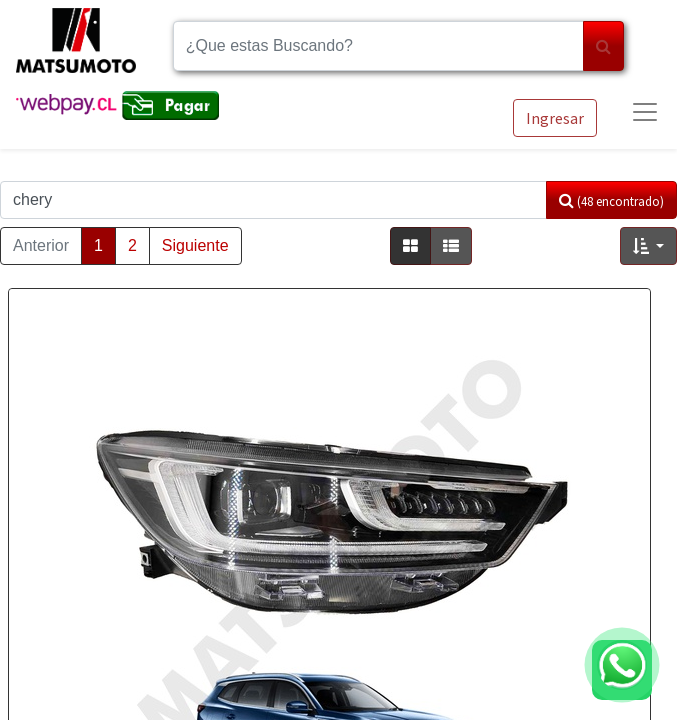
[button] (648, 246)
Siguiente (195, 245)
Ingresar (555, 118)
